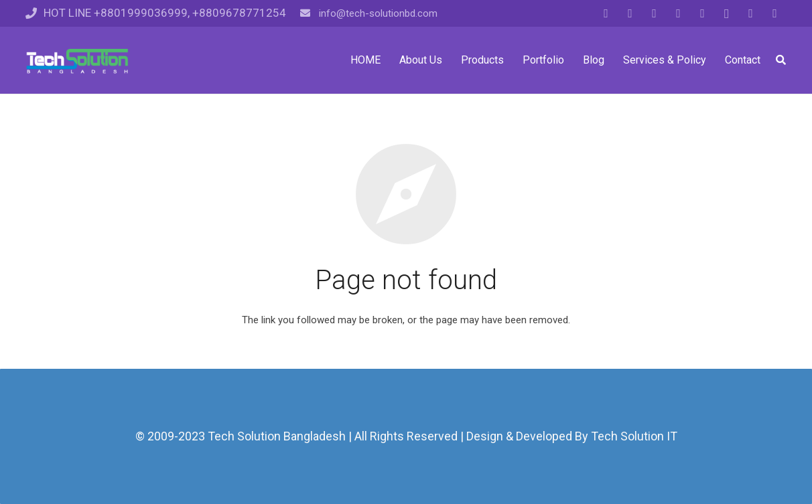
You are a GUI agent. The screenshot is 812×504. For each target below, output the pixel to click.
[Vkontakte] (775, 13)
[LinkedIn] (679, 13)
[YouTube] (703, 13)
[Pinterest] (751, 13)
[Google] (655, 13)
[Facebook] (606, 13)
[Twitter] (630, 13)
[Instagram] (727, 13)
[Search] (781, 60)
